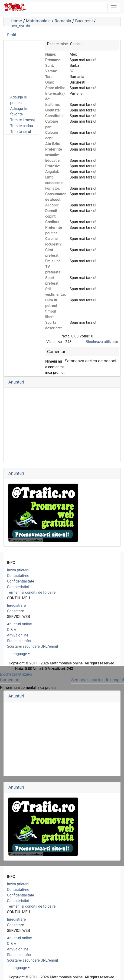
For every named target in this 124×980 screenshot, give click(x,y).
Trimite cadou (22, 126)
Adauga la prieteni (18, 100)
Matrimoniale (38, 21)
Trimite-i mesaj (23, 120)
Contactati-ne (18, 576)
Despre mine (57, 44)
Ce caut (76, 44)
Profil (11, 35)
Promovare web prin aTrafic (26, 540)
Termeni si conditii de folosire (31, 592)
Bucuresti (84, 21)
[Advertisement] (28, 64)
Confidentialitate (21, 581)
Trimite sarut (21, 132)
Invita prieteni (18, 570)
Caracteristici (18, 587)
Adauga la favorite (18, 111)
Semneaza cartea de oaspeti (91, 361)
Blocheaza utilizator (102, 342)
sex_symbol (22, 26)
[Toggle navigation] (114, 7)
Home (16, 21)
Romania (63, 21)
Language (19, 654)
